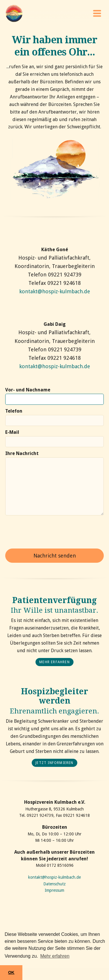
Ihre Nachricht (22, 453)
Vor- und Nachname (28, 390)
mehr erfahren (54, 662)
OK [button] (11, 972)
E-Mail (12, 432)
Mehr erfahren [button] (55, 956)
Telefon (14, 411)
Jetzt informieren (54, 763)
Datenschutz (54, 884)
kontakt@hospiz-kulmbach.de (55, 291)
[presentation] (49, 532)
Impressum (54, 890)
